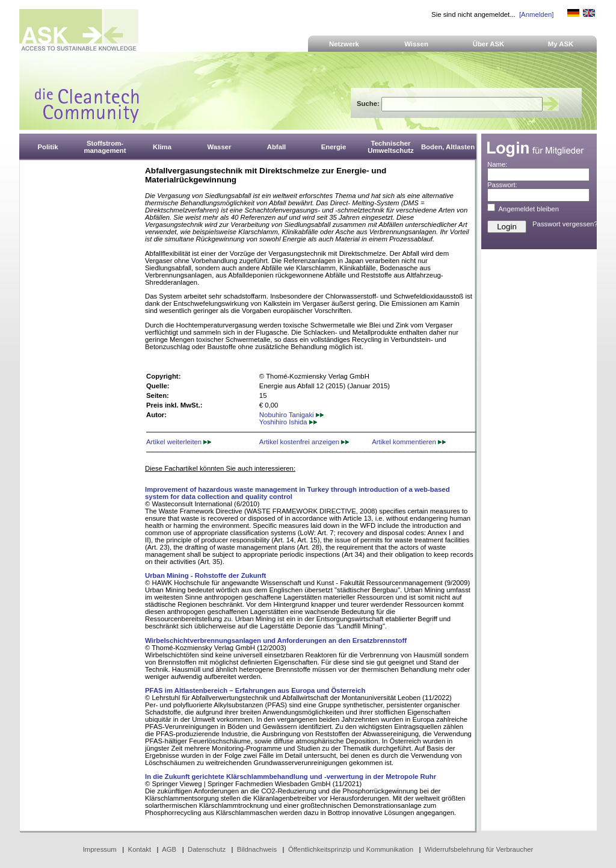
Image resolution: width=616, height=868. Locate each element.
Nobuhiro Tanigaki (291, 415)
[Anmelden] (536, 14)
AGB (169, 849)
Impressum (100, 849)
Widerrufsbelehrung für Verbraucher (479, 849)
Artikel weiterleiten (179, 442)
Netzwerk (344, 44)
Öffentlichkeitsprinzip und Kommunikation (351, 849)
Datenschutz (207, 849)
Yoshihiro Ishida (288, 422)
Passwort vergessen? (565, 224)
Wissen (416, 44)
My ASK (561, 44)
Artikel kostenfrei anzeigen (304, 442)
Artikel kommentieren (409, 442)
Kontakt (140, 849)
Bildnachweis (257, 849)
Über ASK (489, 44)
